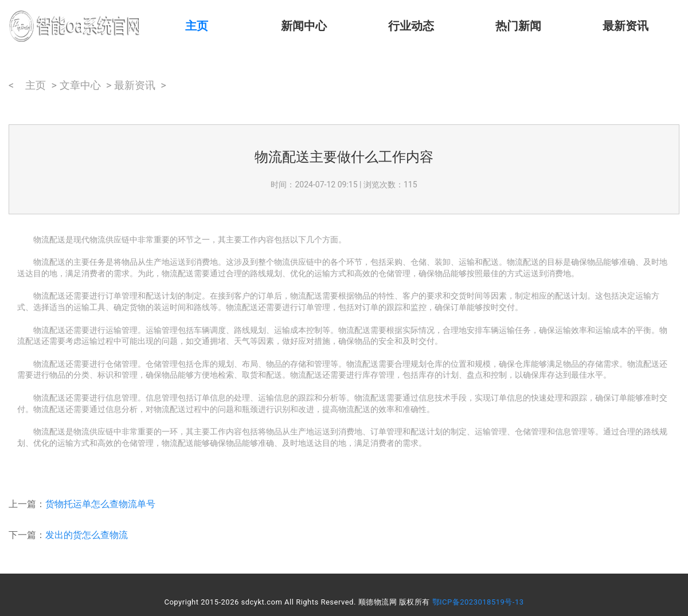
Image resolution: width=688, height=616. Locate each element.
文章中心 (80, 85)
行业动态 (411, 26)
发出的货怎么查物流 (87, 535)
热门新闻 (518, 26)
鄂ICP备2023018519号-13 (478, 602)
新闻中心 (304, 26)
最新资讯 (626, 26)
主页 (197, 26)
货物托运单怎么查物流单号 (100, 504)
